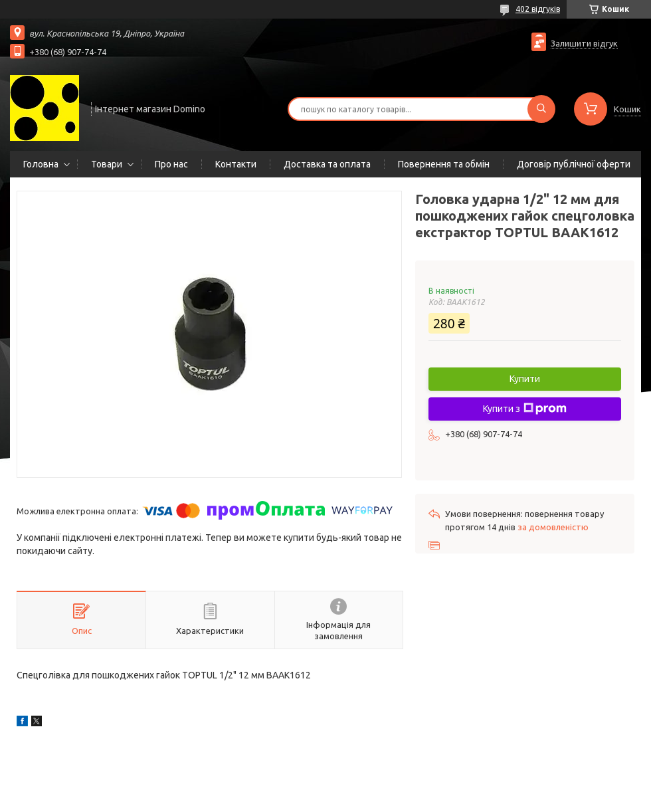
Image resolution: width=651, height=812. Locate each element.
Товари (107, 164)
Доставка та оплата (327, 164)
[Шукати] (541, 109)
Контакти (236, 164)
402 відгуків (538, 9)
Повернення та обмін (444, 164)
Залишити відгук (584, 43)
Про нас (171, 164)
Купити (525, 379)
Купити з (525, 409)
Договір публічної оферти (574, 164)
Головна (41, 164)
